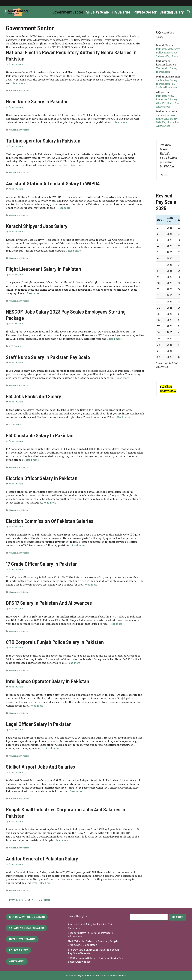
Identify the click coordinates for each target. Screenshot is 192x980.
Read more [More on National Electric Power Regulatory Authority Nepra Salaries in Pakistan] (19, 83)
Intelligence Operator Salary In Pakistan (48, 681)
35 (41, 900)
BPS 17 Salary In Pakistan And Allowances (49, 603)
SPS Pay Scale (97, 12)
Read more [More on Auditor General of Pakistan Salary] (46, 883)
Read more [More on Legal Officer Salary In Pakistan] (52, 748)
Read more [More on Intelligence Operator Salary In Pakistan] (37, 706)
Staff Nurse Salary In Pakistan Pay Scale (48, 357)
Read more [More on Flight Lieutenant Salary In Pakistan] (33, 293)
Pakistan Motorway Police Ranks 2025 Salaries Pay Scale (168, 52)
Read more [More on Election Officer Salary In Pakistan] (50, 503)
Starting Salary (172, 12)
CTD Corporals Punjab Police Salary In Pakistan (55, 642)
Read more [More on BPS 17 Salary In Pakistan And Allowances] (116, 624)
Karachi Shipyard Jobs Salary (37, 226)
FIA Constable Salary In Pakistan (40, 435)
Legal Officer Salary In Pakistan (39, 724)
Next (48, 900)
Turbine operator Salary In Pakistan (43, 140)
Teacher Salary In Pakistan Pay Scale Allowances (167, 84)
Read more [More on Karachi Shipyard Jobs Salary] (74, 251)
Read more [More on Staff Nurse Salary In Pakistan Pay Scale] (123, 378)
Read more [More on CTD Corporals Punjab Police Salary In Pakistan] (74, 663)
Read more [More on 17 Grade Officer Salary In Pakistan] (91, 585)
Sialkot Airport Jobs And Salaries (40, 766)
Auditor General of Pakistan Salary (42, 858)
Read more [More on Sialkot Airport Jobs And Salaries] (76, 791)
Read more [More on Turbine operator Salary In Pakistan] (77, 165)
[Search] (178, 917)
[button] (189, 12)
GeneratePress (118, 975)
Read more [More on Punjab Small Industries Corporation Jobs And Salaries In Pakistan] (62, 840)
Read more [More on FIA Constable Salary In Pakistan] (32, 460)
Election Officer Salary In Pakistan (42, 478)
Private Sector (145, 12)
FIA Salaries (121, 12)
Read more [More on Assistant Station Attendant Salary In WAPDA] (64, 208)
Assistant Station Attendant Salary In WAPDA (53, 183)
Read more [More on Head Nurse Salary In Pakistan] (121, 122)
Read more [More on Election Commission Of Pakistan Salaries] (78, 545)
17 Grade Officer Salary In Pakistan (42, 564)
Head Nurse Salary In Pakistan (37, 101)
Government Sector (68, 12)
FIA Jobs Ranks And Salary (34, 396)
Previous (13, 900)
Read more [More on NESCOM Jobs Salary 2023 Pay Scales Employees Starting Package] (115, 339)
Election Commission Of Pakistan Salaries (50, 521)
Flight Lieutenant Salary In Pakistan (44, 269)
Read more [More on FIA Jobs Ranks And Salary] (123, 417)
